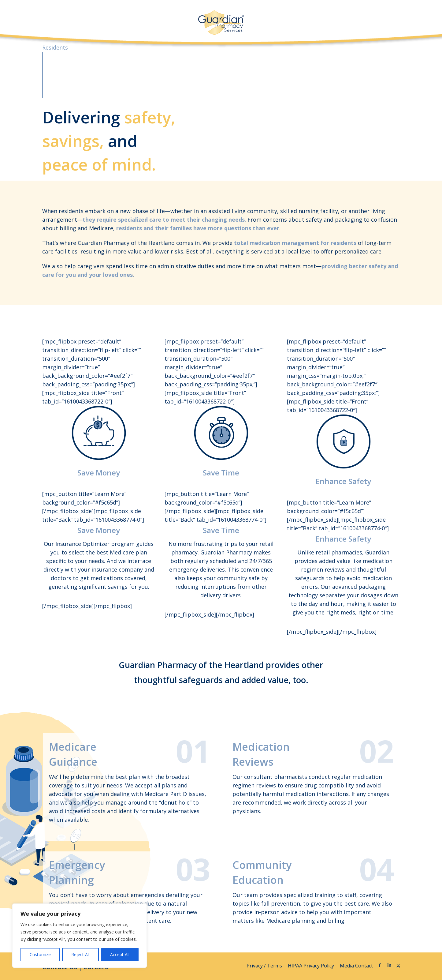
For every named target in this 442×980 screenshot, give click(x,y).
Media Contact (356, 966)
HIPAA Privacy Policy (312, 966)
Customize (40, 954)
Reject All (80, 954)
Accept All (120, 954)
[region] (80, 936)
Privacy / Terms (265, 966)
